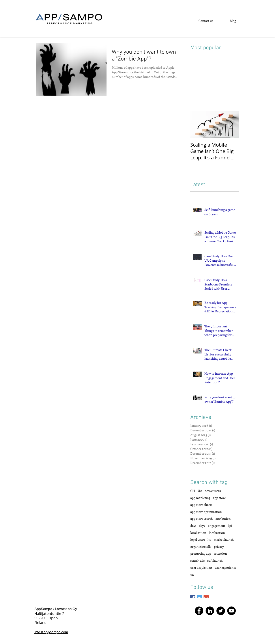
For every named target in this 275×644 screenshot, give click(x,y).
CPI (193, 491)
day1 (193, 526)
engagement (217, 526)
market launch (224, 539)
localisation (198, 533)
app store (219, 498)
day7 (202, 526)
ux (192, 574)
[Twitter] (221, 611)
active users (213, 491)
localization (217, 533)
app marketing (200, 498)
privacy (219, 547)
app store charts (201, 505)
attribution (223, 518)
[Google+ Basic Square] (206, 598)
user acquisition (201, 568)
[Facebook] (199, 611)
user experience (226, 568)
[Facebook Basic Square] (193, 598)
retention (220, 553)
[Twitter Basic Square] (199, 598)
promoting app (201, 553)
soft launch (215, 560)
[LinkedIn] (210, 611)
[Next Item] (232, 124)
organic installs (201, 547)
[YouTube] (231, 611)
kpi (230, 526)
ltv (209, 539)
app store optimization (206, 512)
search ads (197, 560)
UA (200, 491)
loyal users (198, 539)
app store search (202, 518)
